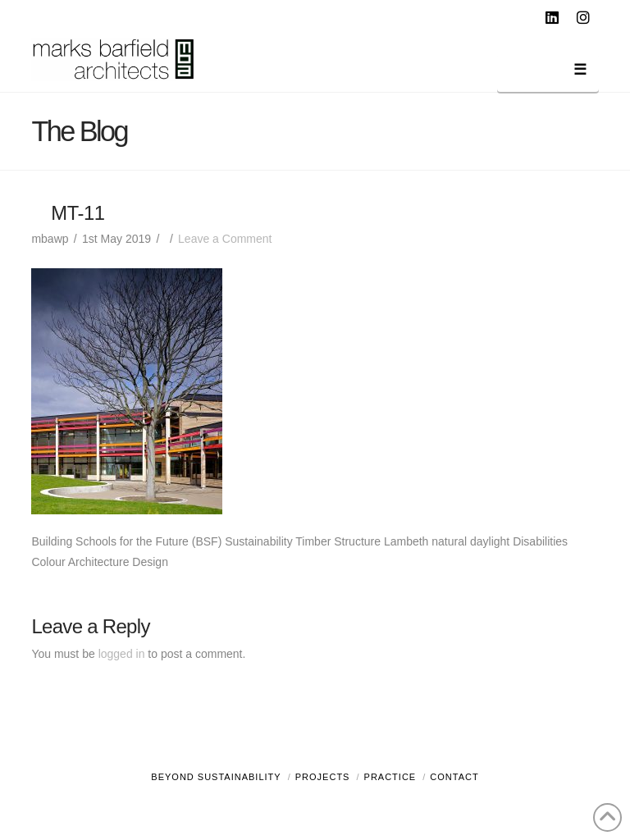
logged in (122, 654)
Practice (390, 777)
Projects (323, 777)
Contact (454, 777)
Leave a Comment (225, 239)
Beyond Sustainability (216, 777)
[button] (548, 73)
